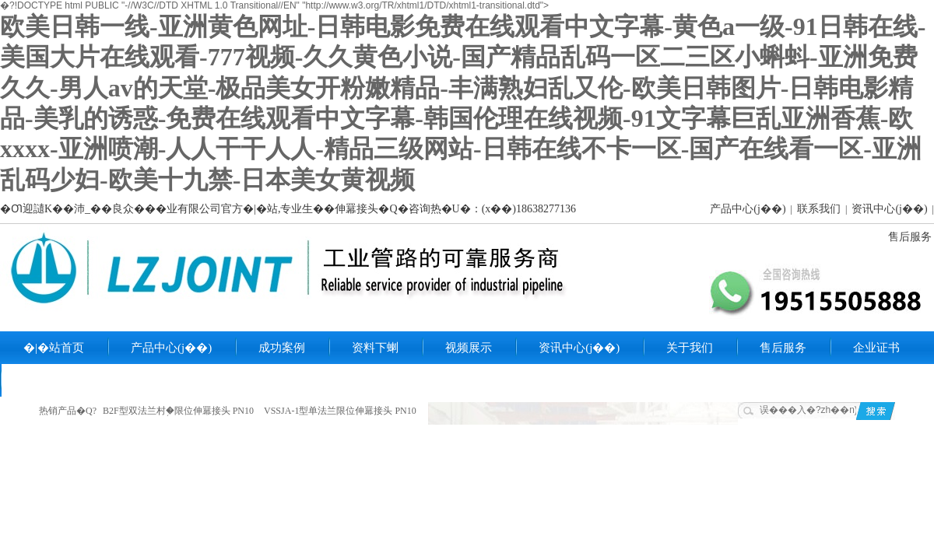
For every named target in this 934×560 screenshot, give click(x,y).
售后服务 (910, 237)
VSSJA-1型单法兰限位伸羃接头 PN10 (340, 411)
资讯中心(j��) (889, 209)
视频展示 (469, 348)
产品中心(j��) (748, 209)
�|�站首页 (54, 348)
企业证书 (876, 348)
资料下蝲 (375, 348)
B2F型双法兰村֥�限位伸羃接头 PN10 (178, 411)
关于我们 (690, 348)
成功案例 (282, 348)
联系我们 (819, 209)
